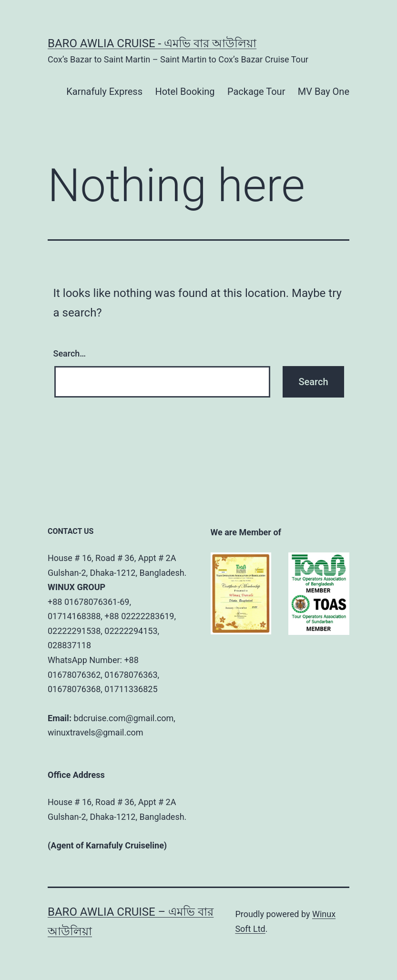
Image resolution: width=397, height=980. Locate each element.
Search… (70, 353)
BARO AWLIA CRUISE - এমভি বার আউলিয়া (152, 43)
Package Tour (256, 92)
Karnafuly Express (104, 92)
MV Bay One (324, 92)
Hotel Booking (185, 92)
